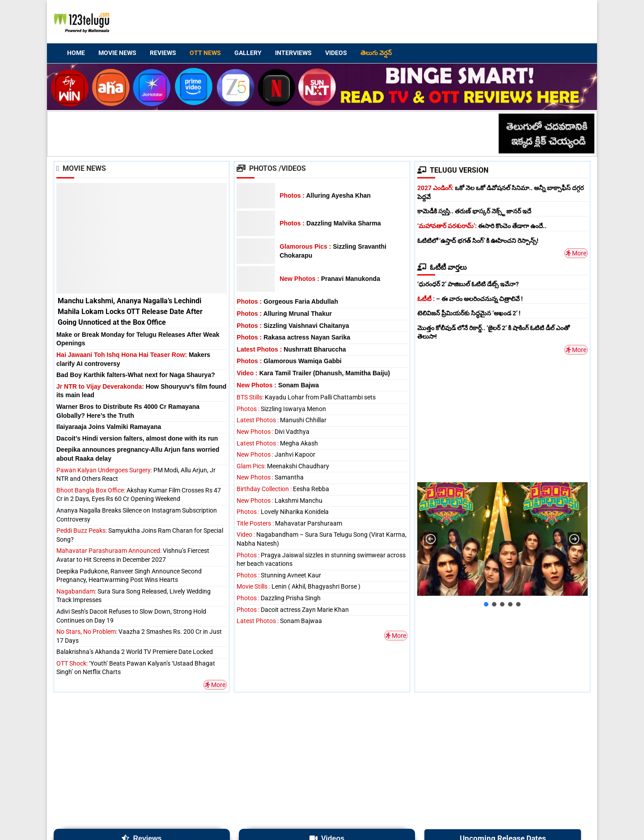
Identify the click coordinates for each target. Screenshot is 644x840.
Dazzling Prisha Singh (279, 598)
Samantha (270, 477)
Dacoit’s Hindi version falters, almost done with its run (137, 438)
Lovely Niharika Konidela (283, 512)
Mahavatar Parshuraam (289, 523)
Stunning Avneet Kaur (279, 575)
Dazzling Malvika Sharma (330, 223)
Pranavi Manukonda (330, 279)
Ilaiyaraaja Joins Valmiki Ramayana (109, 427)
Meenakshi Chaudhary (283, 466)
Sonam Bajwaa (279, 621)
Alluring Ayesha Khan (325, 195)
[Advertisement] (421, 23)
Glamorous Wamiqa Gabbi (289, 361)
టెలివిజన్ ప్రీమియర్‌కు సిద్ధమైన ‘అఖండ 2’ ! (469, 313)
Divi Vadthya (273, 432)
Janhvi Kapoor (276, 454)
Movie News (117, 53)
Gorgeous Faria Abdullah (287, 301)
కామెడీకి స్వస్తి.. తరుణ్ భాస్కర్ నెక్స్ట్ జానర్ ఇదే (474, 211)
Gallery (248, 53)
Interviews (293, 53)
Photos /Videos (271, 168)
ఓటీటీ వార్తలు (442, 267)
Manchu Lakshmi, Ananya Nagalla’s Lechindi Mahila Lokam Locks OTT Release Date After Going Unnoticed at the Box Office (130, 312)
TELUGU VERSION (453, 170)
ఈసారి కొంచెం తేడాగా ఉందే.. (482, 226)
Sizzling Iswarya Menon (281, 409)
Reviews (163, 53)
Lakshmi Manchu (280, 501)
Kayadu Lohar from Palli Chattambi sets (306, 397)
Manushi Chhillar (282, 420)
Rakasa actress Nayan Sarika (293, 337)
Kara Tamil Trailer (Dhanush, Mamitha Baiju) (313, 373)
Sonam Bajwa (278, 385)
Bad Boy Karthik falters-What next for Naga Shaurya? (136, 375)
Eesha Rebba (283, 489)
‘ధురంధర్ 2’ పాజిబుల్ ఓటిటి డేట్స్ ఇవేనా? (468, 284)
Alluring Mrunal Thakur (284, 314)
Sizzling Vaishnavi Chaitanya (293, 326)
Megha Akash (277, 443)
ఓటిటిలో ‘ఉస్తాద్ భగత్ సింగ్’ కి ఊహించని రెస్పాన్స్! (478, 241)
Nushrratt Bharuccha (291, 349)
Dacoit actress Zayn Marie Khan (293, 610)
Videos (336, 53)
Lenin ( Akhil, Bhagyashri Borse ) (299, 586)
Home (76, 53)
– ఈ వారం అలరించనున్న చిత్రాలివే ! (470, 299)
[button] (431, 539)
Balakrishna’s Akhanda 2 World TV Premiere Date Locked (135, 652)
